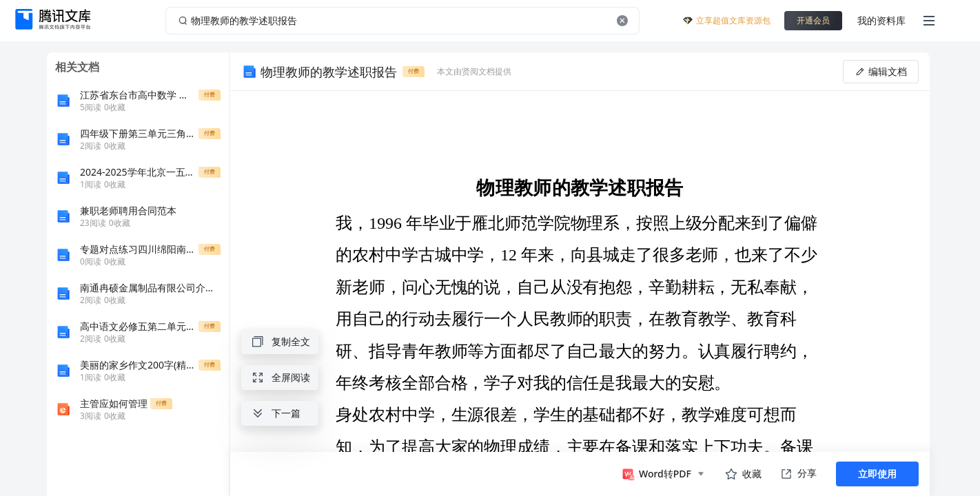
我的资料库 (881, 20)
